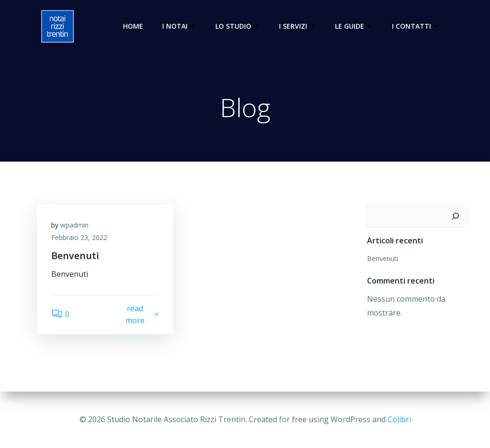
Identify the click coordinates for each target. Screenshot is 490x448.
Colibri (399, 419)
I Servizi (297, 26)
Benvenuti (383, 258)
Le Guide (354, 26)
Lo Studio (238, 26)
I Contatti (416, 26)
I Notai (179, 26)
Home (133, 26)
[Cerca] (456, 216)
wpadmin (74, 225)
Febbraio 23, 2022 (79, 237)
